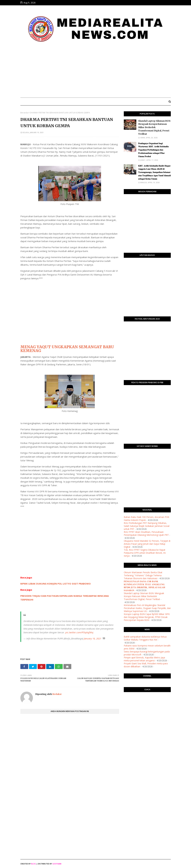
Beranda (24, 113)
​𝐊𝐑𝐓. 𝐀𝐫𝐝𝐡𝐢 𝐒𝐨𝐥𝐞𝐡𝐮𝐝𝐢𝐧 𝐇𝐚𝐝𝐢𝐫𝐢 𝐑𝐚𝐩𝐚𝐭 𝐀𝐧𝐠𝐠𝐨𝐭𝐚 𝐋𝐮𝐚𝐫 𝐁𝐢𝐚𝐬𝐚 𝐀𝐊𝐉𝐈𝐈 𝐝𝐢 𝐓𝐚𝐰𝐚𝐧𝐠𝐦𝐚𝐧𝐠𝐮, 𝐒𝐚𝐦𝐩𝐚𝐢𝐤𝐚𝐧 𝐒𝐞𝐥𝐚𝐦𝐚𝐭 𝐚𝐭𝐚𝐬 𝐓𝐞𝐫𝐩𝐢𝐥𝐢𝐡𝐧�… (154, 172)
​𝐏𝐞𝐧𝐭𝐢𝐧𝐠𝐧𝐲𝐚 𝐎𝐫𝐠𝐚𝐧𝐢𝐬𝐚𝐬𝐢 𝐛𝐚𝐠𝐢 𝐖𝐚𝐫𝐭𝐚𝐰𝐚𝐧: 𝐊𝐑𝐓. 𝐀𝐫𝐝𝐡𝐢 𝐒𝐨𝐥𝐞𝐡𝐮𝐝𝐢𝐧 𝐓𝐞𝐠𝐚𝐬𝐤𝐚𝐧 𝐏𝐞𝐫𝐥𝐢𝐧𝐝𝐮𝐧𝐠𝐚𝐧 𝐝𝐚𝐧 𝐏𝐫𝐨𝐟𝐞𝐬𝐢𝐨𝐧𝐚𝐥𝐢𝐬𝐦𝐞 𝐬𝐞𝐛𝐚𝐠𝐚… (153, 150)
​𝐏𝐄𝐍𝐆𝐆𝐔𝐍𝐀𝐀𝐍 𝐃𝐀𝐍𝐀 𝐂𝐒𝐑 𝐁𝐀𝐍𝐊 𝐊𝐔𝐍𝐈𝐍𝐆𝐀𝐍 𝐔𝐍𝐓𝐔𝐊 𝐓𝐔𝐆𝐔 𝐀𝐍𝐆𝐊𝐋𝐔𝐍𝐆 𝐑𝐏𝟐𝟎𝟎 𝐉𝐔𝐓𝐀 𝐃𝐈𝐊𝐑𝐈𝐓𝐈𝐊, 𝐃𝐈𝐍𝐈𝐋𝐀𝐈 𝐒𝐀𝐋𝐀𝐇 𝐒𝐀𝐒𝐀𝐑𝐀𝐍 (144, 586)
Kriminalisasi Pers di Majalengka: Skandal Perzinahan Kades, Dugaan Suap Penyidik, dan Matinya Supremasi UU (147, 608)
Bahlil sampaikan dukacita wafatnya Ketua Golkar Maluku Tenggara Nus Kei (145, 638)
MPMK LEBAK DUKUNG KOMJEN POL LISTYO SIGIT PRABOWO (56, 584)
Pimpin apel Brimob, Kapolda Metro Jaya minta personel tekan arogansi (144, 659)
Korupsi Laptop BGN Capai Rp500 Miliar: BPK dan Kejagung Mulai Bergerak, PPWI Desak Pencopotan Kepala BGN (147, 617)
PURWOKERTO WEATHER (147, 707)
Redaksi (57, 694)
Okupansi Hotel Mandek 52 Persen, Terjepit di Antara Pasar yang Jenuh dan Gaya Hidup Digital (147, 544)
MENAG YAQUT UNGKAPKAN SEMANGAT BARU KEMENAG (67, 349)
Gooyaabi (57, 864)
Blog (34, 864)
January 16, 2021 (93, 638)
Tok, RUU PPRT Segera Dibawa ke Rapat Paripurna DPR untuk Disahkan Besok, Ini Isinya (145, 553)
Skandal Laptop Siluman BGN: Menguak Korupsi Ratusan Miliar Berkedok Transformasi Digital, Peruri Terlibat (154, 127)
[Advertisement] (96, 72)
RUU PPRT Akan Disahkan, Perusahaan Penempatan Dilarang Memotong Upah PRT (146, 533)
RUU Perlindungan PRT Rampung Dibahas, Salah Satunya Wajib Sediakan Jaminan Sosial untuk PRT (147, 526)
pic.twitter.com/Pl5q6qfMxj (79, 632)
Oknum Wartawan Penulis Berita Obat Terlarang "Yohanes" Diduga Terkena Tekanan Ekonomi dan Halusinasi (143, 575)
